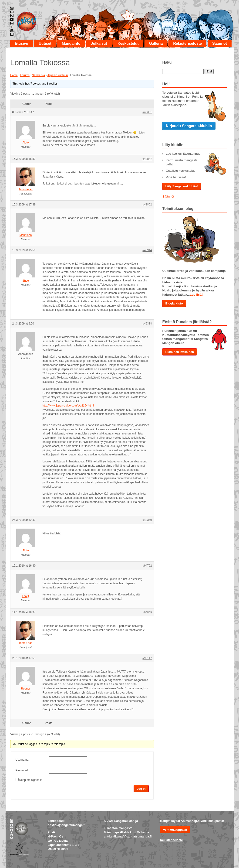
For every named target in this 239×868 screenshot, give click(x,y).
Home (14, 75)
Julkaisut (99, 43)
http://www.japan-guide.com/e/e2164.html (68, 406)
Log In (141, 789)
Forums (25, 75)
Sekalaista (39, 75)
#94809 (147, 612)
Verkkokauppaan (175, 830)
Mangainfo (71, 43)
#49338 (147, 324)
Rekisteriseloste (187, 43)
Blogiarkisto (174, 303)
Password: (22, 770)
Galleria (156, 43)
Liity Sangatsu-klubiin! (181, 186)
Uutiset (45, 43)
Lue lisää (196, 295)
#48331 (147, 112)
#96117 (147, 658)
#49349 (147, 520)
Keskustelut (128, 43)
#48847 (147, 159)
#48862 (147, 205)
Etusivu (22, 43)
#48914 (147, 250)
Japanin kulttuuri (58, 75)
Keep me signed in (31, 780)
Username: (22, 760)
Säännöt (220, 43)
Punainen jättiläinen (180, 352)
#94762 (147, 566)
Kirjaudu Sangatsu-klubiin (189, 126)
